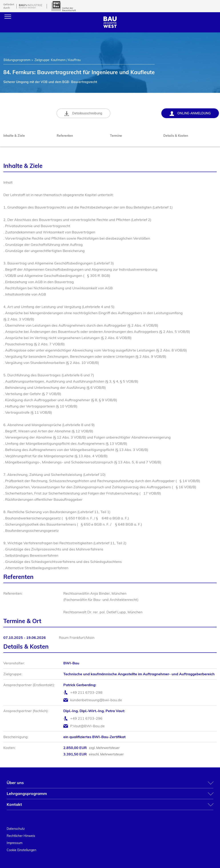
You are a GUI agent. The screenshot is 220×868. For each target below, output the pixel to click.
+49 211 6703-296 (86, 718)
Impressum (15, 843)
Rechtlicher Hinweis (21, 836)
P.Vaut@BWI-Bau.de (87, 726)
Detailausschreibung (84, 114)
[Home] (110, 27)
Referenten (65, 136)
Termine (116, 136)
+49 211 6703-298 (86, 692)
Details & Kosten (176, 136)
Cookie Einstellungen (21, 850)
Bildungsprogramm (17, 60)
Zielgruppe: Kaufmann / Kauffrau (58, 60)
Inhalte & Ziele (14, 136)
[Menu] (8, 17)
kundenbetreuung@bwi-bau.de (96, 700)
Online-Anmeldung (190, 114)
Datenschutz (16, 829)
